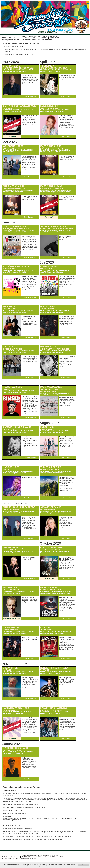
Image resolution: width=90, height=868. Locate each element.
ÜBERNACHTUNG (31, 38)
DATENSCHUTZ (41, 857)
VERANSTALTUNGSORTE (10, 857)
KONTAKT (43, 38)
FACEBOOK (13, 858)
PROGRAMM (7, 38)
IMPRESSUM (55, 38)
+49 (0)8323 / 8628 (54, 36)
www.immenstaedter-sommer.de (28, 808)
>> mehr (30, 84)
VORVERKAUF (27, 857)
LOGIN (61, 857)
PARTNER (18, 38)
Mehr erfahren (53, 866)
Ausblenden (84, 865)
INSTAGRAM (23, 858)
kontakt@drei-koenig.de (19, 814)
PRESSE (52, 857)
